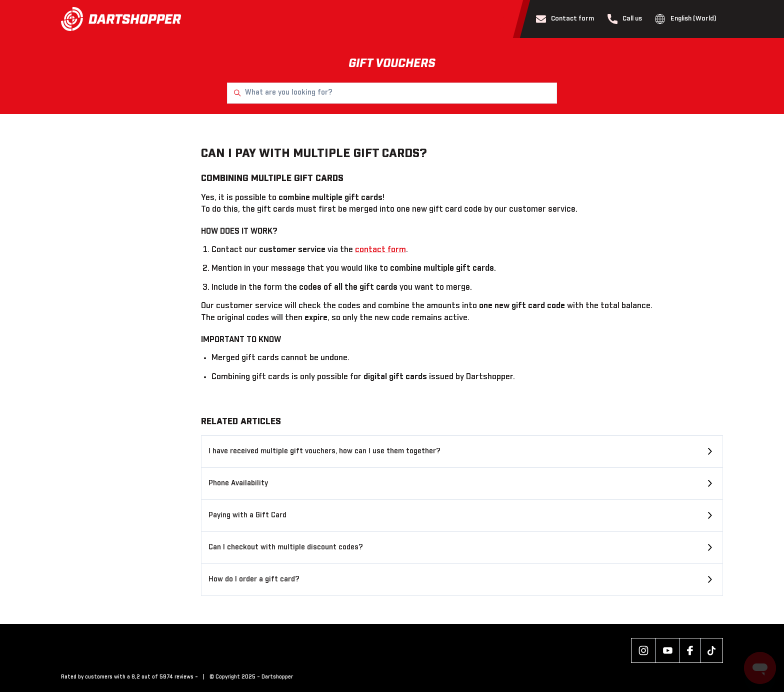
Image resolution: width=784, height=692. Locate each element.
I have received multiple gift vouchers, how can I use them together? (324, 451)
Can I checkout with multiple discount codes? (286, 547)
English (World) (686, 19)
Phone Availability (238, 483)
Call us (625, 19)
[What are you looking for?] (392, 93)
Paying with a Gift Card (247, 515)
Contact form (565, 19)
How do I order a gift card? (254, 579)
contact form (380, 250)
